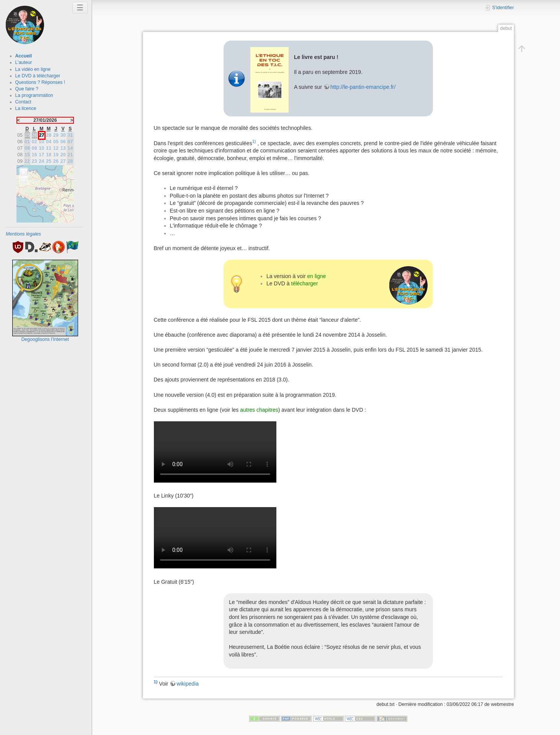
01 (27, 142)
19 (56, 155)
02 (34, 142)
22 (27, 161)
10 (42, 148)
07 (70, 142)
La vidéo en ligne (33, 69)
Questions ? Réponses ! (40, 82)
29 (56, 135)
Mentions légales (23, 234)
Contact (23, 102)
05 (56, 142)
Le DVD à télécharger (38, 76)
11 (49, 148)
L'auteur (24, 62)
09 (34, 148)
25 (49, 161)
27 (63, 161)
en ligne (317, 276)
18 (49, 155)
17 (42, 155)
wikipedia (188, 684)
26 (56, 161)
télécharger (305, 283)
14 (70, 148)
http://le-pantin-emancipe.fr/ (363, 87)
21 (70, 155)
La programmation (34, 95)
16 (34, 155)
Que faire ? (27, 89)
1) (254, 141)
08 (27, 148)
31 (70, 135)
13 (63, 148)
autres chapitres (259, 410)
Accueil (24, 56)
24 (42, 161)
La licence (26, 108)
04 (49, 142)
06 (63, 142)
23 (34, 161)
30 (63, 135)
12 (56, 148)
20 (63, 155)
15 (27, 155)
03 (42, 142)
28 (49, 135)
